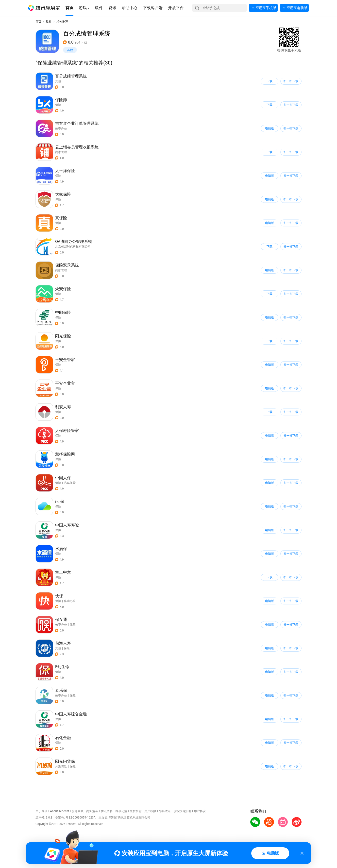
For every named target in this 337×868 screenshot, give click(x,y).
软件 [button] (49, 22)
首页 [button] (38, 22)
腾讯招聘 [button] (107, 811)
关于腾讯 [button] (41, 811)
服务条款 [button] (78, 811)
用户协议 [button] (200, 811)
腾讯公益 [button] (121, 811)
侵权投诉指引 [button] (182, 811)
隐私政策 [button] (165, 811)
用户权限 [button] (150, 811)
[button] (44, 8)
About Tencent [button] (59, 811)
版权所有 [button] (136, 811)
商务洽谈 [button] (92, 811)
